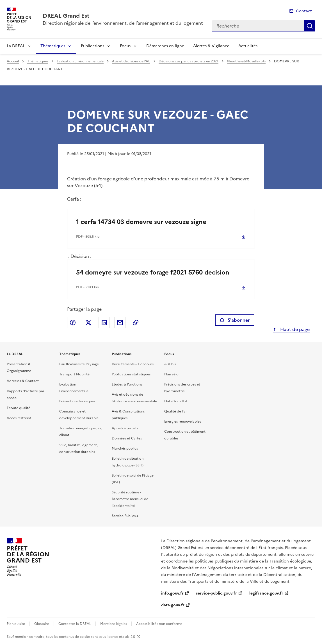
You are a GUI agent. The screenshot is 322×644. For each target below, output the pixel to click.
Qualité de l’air (176, 411)
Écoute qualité (19, 408)
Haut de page (294, 329)
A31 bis (170, 364)
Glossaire (42, 624)
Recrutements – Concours (133, 364)
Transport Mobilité (74, 374)
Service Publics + (125, 516)
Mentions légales (114, 624)
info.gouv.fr (172, 593)
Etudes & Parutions (127, 384)
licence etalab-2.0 (121, 637)
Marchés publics (125, 448)
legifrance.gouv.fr (266, 593)
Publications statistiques (131, 374)
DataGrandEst (176, 401)
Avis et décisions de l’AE (131, 61)
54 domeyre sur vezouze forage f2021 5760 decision (153, 272)
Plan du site (16, 624)
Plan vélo (171, 374)
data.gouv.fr (173, 605)
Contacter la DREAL (75, 624)
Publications (93, 46)
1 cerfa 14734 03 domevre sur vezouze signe (141, 222)
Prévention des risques (77, 401)
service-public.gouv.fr (216, 593)
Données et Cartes (127, 438)
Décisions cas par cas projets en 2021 (189, 61)
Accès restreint (19, 418)
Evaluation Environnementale (80, 61)
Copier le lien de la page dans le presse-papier (136, 323)
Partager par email (120, 323)
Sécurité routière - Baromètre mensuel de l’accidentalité (130, 499)
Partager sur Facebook (73, 323)
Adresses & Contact (23, 381)
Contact (304, 11)
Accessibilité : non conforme (159, 624)
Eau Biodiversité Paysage (79, 364)
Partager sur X (88, 323)
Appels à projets (125, 428)
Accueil (13, 61)
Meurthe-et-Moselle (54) (246, 61)
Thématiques (53, 46)
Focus (125, 46)
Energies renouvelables (183, 421)
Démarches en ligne (165, 46)
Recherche (310, 26)
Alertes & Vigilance (211, 46)
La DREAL (16, 46)
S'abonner (235, 320)
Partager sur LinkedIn (104, 323)
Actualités (248, 46)
